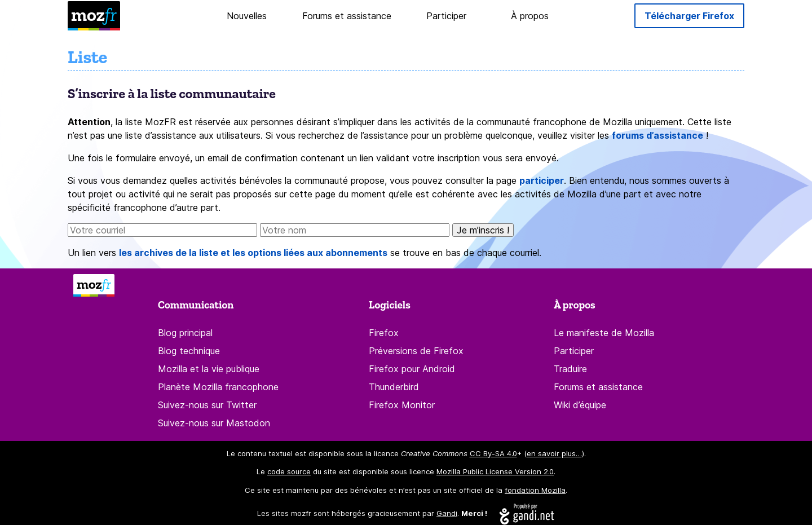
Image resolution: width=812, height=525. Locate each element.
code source (289, 471)
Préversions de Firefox (416, 351)
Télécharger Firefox (689, 16)
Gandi (447, 513)
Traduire (570, 369)
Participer (446, 16)
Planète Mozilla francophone (218, 387)
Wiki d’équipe (580, 405)
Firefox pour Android (412, 369)
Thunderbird (394, 387)
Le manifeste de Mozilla (604, 333)
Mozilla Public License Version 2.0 (495, 471)
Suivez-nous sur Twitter (207, 405)
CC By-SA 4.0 (493, 453)
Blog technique (189, 351)
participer (542, 180)
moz (94, 15)
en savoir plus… (554, 453)
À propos (530, 16)
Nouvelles (247, 16)
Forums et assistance (347, 16)
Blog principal (185, 333)
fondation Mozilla (535, 490)
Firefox (384, 333)
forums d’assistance (657, 135)
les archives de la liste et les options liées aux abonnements (253, 253)
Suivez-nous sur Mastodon (214, 423)
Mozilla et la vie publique (209, 369)
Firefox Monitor (402, 405)
